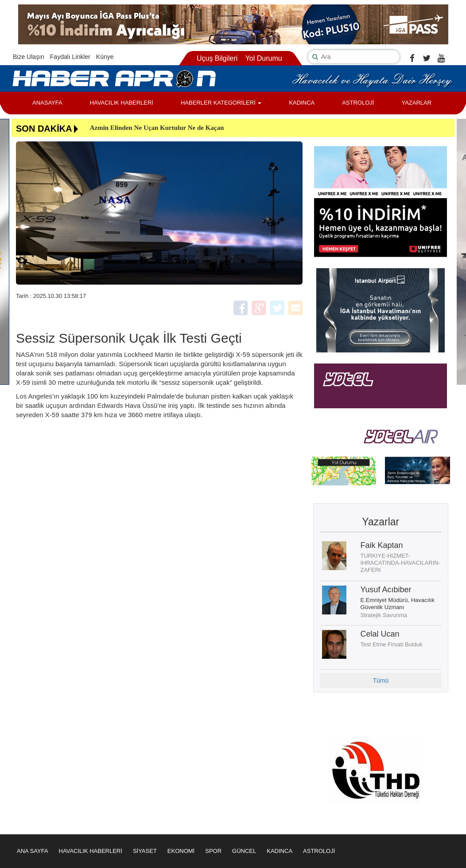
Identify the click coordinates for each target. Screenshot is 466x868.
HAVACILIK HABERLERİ (122, 103)
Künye (105, 57)
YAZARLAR (416, 103)
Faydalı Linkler (70, 57)
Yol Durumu (264, 58)
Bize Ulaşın (29, 57)
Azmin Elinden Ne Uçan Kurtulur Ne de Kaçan (157, 128)
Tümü (381, 680)
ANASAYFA (47, 103)
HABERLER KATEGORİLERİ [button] (221, 103)
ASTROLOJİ (358, 103)
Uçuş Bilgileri (217, 58)
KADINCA (302, 103)
